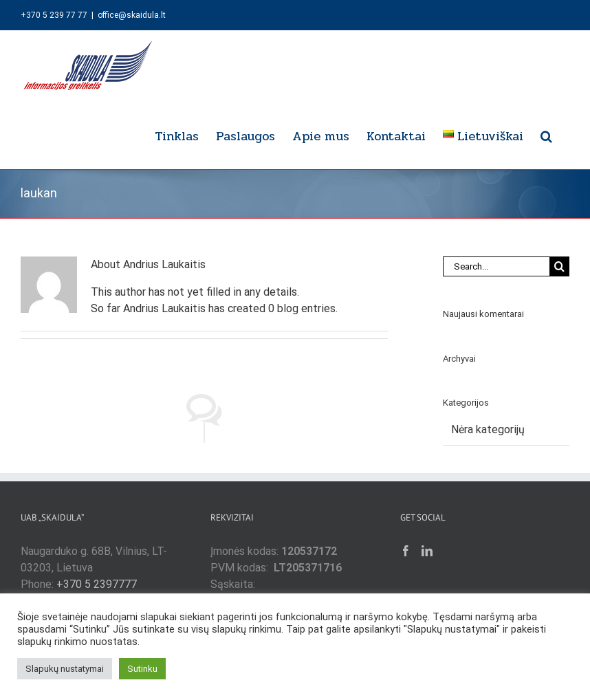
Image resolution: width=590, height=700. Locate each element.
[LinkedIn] (427, 551)
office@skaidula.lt (132, 15)
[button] (546, 134)
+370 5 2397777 (97, 584)
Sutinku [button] (142, 669)
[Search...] (496, 266)
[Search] (559, 266)
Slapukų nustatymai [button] (65, 669)
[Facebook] (406, 551)
